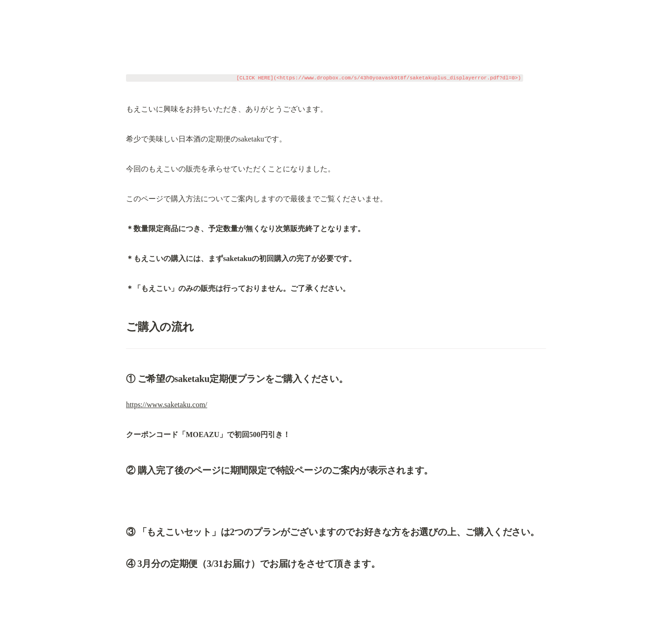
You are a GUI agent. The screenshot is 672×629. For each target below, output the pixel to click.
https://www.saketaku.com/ (167, 405)
